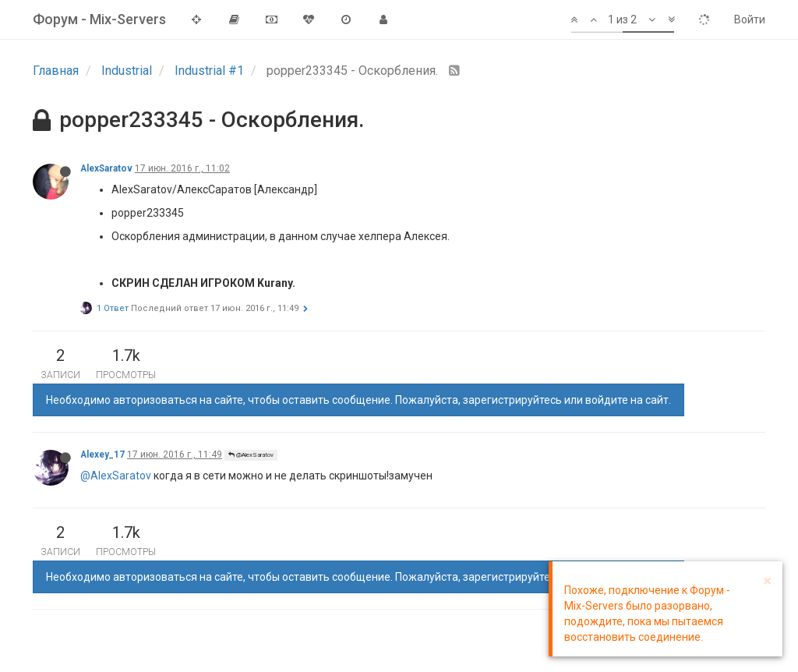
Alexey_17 (102, 454)
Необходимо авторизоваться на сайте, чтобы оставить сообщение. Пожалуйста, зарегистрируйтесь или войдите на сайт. (358, 400)
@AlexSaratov (251, 455)
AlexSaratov (106, 168)
